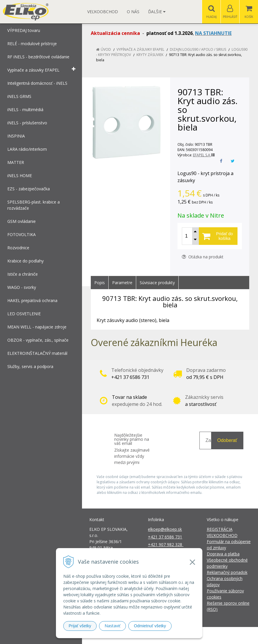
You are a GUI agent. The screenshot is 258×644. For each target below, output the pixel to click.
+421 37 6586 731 (165, 537)
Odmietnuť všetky (150, 626)
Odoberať (227, 440)
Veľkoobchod (103, 12)
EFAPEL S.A (204, 155)
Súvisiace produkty (157, 283)
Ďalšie (157, 12)
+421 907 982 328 (166, 544)
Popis (100, 283)
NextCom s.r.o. (234, 635)
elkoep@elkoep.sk (165, 529)
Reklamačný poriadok (227, 572)
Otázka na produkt (203, 257)
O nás (133, 12)
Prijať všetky (80, 626)
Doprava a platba (223, 554)
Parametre (122, 283)
